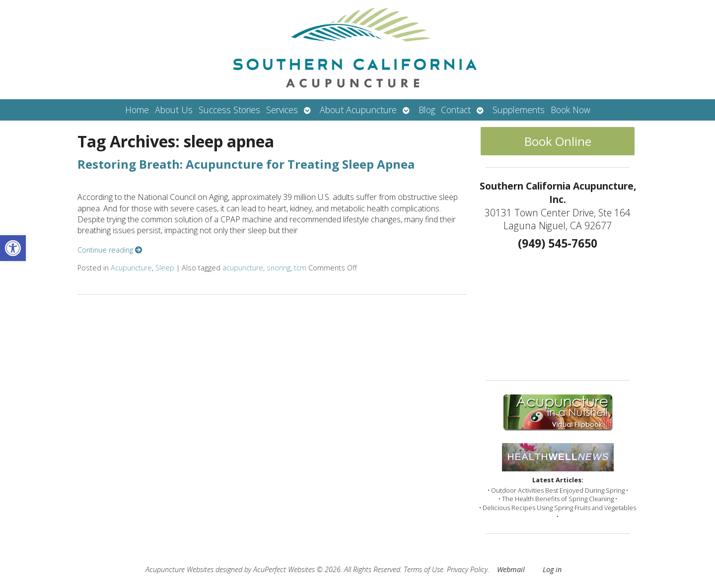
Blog (427, 110)
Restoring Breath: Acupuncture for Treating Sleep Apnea (246, 164)
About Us (174, 110)
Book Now (571, 110)
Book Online (558, 141)
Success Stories (229, 110)
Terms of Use (424, 569)
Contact (456, 110)
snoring (279, 268)
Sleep (165, 268)
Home (137, 110)
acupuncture (243, 268)
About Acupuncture (358, 110)
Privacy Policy (467, 569)
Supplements (519, 110)
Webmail (511, 569)
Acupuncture (131, 268)
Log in (552, 569)
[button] (13, 248)
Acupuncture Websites (179, 569)
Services (282, 110)
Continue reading (110, 250)
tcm (300, 268)
